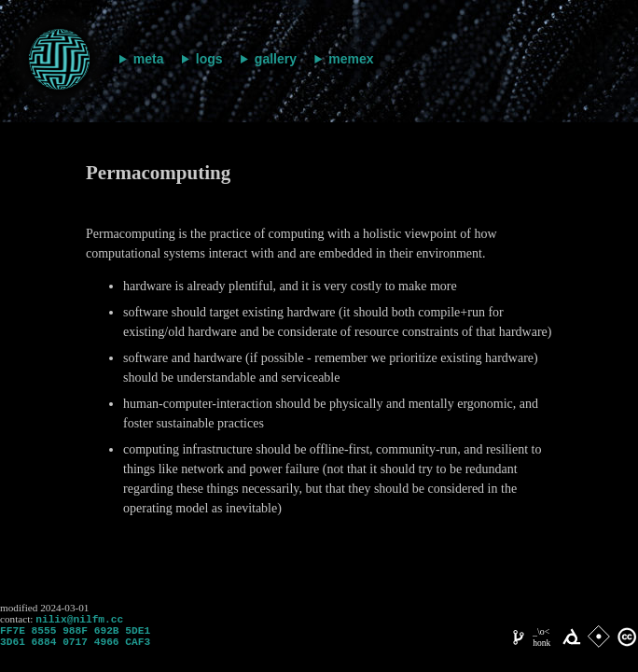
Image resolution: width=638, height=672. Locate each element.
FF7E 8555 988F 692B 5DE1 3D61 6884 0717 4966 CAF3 (75, 641)
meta (149, 59)
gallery (276, 59)
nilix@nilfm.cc (79, 620)
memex (351, 59)
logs (209, 59)
